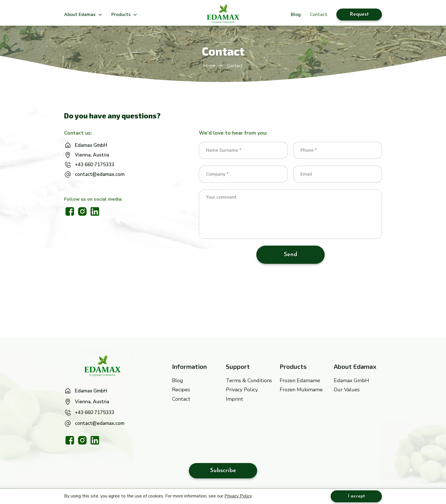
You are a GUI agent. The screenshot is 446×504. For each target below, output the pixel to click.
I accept (356, 496)
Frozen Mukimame (301, 390)
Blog (296, 15)
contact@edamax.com (100, 174)
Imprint (235, 399)
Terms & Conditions (249, 380)
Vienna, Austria (92, 155)
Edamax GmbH (91, 145)
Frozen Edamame (300, 380)
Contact (319, 15)
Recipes (181, 390)
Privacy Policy (238, 496)
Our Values (347, 390)
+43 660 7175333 (95, 165)
